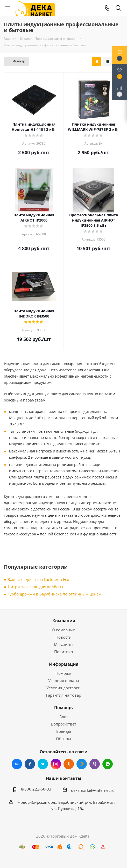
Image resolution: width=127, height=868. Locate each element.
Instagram (56, 764)
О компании (64, 630)
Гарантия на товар (63, 695)
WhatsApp (108, 764)
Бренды (64, 731)
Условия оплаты (64, 681)
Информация (64, 664)
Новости (63, 637)
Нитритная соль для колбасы (36, 587)
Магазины (64, 644)
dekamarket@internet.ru (93, 790)
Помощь (63, 673)
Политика (63, 652)
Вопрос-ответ (63, 724)
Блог (64, 717)
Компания (64, 621)
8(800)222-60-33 (36, 789)
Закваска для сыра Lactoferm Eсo (38, 579)
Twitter (43, 764)
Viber (95, 764)
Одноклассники (69, 764)
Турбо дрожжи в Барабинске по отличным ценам (55, 594)
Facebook (30, 764)
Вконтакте (17, 764)
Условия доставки (63, 688)
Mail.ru (82, 764)
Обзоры (63, 739)
